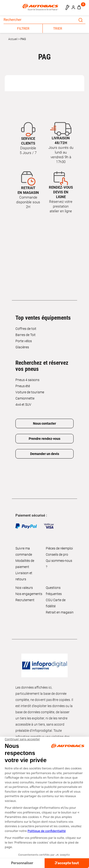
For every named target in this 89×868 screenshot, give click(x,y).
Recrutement (25, 600)
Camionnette (25, 398)
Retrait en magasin (60, 612)
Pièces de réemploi (59, 548)
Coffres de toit (26, 329)
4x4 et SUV (23, 404)
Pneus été (23, 386)
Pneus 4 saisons (27, 380)
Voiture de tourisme (30, 392)
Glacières (22, 347)
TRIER (58, 28)
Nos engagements (29, 594)
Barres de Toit (26, 335)
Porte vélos (24, 341)
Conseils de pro (57, 554)
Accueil (13, 39)
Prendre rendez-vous (44, 439)
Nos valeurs (24, 588)
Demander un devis (45, 454)
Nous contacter (44, 423)
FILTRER (23, 28)
